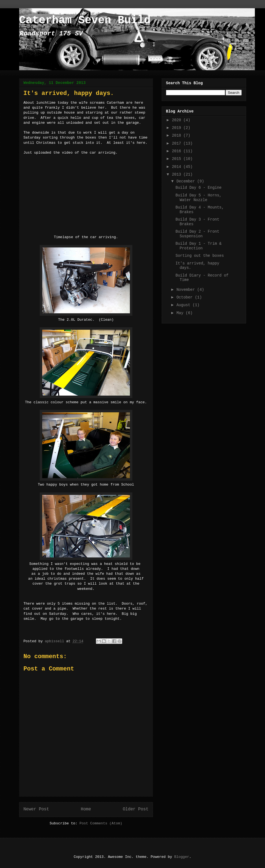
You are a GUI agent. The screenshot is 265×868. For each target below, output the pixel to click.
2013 (178, 174)
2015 (178, 159)
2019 (178, 128)
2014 (178, 167)
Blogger (182, 857)
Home (86, 809)
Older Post (136, 809)
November (187, 290)
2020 (178, 120)
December (187, 181)
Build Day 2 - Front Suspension (197, 234)
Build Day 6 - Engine (198, 188)
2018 (178, 136)
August (185, 305)
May (181, 313)
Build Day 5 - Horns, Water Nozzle (198, 198)
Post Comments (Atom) (101, 823)
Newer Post (36, 809)
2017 (178, 143)
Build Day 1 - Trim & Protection (198, 246)
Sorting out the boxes (200, 256)
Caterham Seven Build (85, 20)
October (186, 297)
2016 (178, 151)
